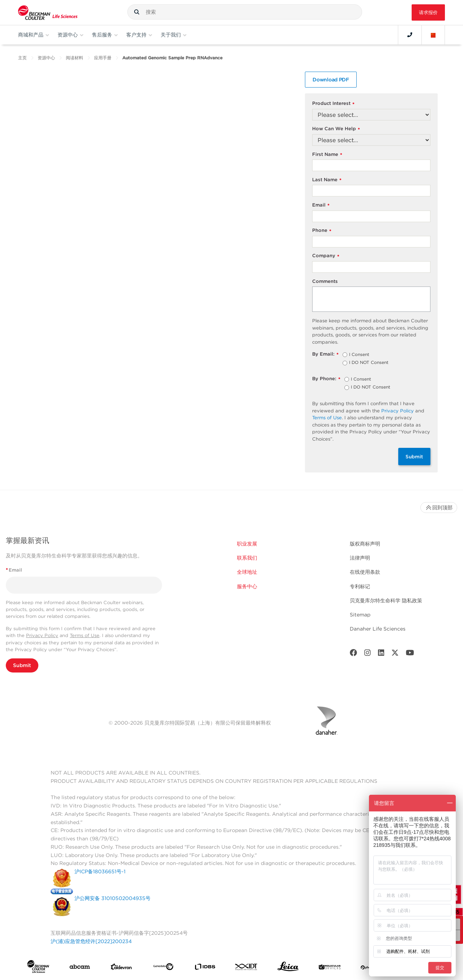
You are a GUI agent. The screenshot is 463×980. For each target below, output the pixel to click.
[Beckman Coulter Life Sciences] (48, 12)
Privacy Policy (398, 411)
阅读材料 (75, 58)
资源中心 (46, 58)
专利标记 (360, 586)
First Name (327, 155)
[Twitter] (395, 654)
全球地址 (247, 572)
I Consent (359, 355)
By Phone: (326, 379)
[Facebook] (353, 654)
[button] (137, 12)
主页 (22, 58)
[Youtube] (410, 654)
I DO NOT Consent (369, 363)
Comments (325, 281)
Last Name (327, 180)
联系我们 (247, 558)
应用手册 (103, 58)
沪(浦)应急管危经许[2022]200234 (91, 941)
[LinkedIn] (381, 654)
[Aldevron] (121, 968)
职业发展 (247, 544)
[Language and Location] (433, 35)
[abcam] (80, 968)
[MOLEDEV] (330, 968)
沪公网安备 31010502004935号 (112, 898)
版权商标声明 (365, 544)
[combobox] (245, 12)
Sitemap (360, 615)
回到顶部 (439, 508)
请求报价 (428, 12)
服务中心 (247, 586)
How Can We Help (336, 129)
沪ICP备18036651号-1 (100, 871)
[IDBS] (205, 968)
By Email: (325, 354)
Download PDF (331, 80)
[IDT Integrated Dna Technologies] (247, 968)
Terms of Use (327, 418)
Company (326, 256)
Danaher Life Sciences (378, 629)
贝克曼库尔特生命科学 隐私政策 (386, 601)
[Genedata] (163, 968)
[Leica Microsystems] (288, 968)
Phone (322, 231)
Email (321, 205)
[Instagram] (368, 654)
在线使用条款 (365, 572)
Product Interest (333, 104)
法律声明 (360, 558)
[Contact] (410, 35)
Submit (414, 457)
